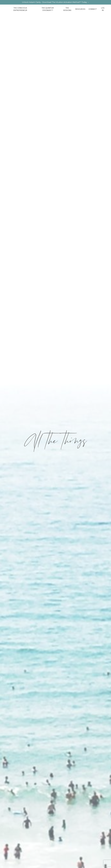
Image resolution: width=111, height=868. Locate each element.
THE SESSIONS (67, 9)
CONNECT (93, 9)
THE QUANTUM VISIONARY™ (48, 9)
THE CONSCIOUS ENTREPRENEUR (20, 9)
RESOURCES (80, 9)
